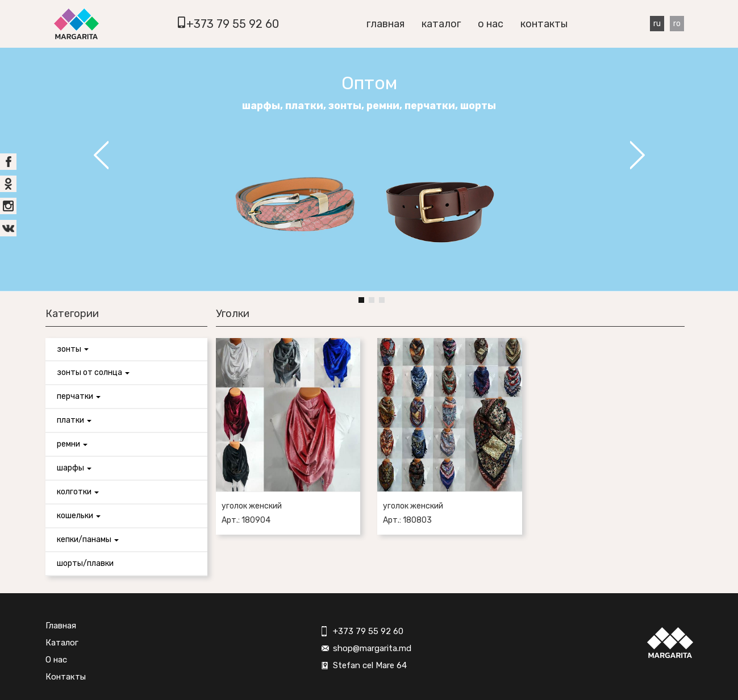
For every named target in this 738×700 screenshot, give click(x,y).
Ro (677, 24)
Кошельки (79, 516)
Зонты (73, 349)
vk (8, 228)
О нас (491, 24)
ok (8, 184)
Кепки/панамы (88, 539)
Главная (385, 24)
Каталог (441, 24)
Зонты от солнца (93, 372)
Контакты (544, 24)
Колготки (78, 492)
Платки (74, 420)
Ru (657, 24)
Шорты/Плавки (85, 563)
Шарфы (74, 468)
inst (8, 206)
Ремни (72, 444)
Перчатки (79, 396)
